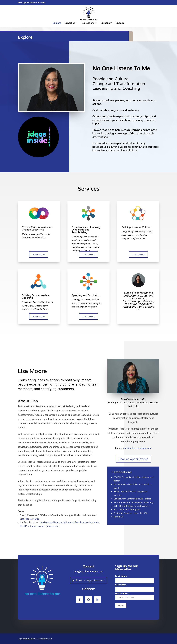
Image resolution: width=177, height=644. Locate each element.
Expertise (70, 23)
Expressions (88, 23)
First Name (121, 576)
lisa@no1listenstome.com (142, 448)
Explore (57, 23)
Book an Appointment (133, 459)
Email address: (135, 596)
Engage (120, 23)
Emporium (106, 23)
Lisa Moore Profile (38, 519)
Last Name (121, 585)
